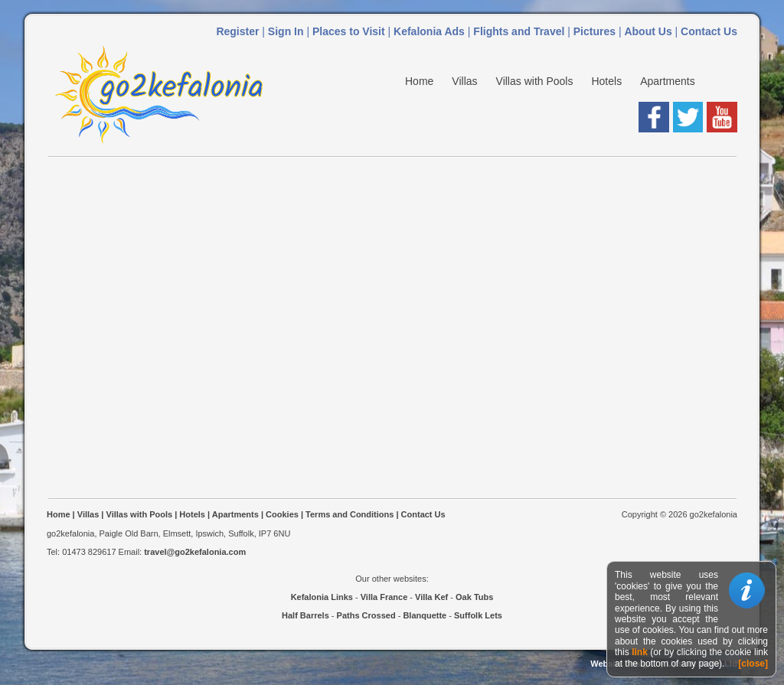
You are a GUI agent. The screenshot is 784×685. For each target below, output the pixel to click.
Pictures (595, 31)
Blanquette (425, 615)
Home (419, 81)
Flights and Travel (519, 31)
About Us (648, 31)
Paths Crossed (366, 615)
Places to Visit (349, 31)
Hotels (606, 81)
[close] (753, 664)
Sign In (286, 31)
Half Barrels (305, 615)
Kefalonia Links (322, 597)
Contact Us (709, 31)
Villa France (384, 597)
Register (237, 31)
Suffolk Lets (478, 615)
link (640, 652)
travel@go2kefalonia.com (195, 552)
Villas (464, 81)
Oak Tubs (474, 597)
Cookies (282, 514)
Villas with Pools (535, 81)
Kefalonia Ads (429, 31)
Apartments (668, 81)
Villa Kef (431, 597)
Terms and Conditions (350, 514)
